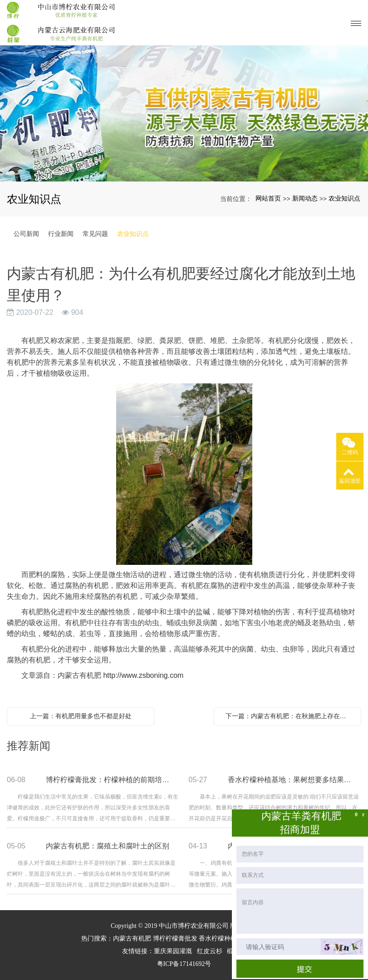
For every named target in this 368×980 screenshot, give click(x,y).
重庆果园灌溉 (173, 951)
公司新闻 (26, 234)
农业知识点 (344, 198)
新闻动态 (305, 198)
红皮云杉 (210, 951)
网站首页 (268, 198)
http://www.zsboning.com (143, 675)
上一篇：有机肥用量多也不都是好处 (81, 716)
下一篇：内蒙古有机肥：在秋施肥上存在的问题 (290, 716)
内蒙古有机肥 (132, 938)
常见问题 (95, 234)
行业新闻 (61, 234)
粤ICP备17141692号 (184, 964)
